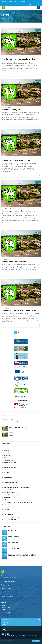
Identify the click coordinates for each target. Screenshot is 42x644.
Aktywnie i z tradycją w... (15, 421)
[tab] (21, 620)
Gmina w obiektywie (11, 110)
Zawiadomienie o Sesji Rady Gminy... (18, 428)
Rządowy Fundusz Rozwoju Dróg (12, 495)
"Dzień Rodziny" (12, 531)
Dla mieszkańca (7, 475)
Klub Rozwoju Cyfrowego (10, 519)
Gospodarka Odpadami (9, 470)
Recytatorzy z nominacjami (14, 262)
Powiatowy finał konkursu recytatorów (19, 311)
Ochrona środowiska (9, 460)
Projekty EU (6, 458)
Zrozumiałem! (36, 641)
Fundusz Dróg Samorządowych (11, 485)
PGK (5, 505)
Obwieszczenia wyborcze (10, 463)
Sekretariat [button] (6, 620)
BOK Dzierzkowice (8, 514)
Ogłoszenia (6, 453)
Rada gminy (6, 450)
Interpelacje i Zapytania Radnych (12, 517)
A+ (34, 4)
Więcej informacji (13, 637)
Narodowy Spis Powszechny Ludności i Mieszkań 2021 (17, 487)
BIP (24, 1)
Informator (4, 605)
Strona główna (5, 1)
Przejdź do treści (19, 1)
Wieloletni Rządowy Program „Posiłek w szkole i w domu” (18, 502)
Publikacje (6, 509)
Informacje (6, 465)
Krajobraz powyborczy (13, 537)
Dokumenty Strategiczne (10, 490)
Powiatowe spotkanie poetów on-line (19, 59)
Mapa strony (12, 1)
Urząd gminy (7, 472)
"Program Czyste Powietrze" (11, 507)
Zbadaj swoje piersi (13, 542)
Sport (5, 448)
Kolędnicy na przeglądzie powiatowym (19, 211)
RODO (3, 610)
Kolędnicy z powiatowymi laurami (17, 160)
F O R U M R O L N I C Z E (14, 548)
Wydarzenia (7, 480)
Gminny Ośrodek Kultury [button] (7, 624)
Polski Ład (6, 512)
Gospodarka (7, 455)
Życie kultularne (8, 477)
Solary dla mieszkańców (10, 467)
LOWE (5, 500)
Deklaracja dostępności (7, 612)
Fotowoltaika (7, 497)
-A (28, 4)
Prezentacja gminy (6, 608)
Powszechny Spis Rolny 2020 (11, 482)
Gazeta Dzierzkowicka (9, 492)
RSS (26, 1)
